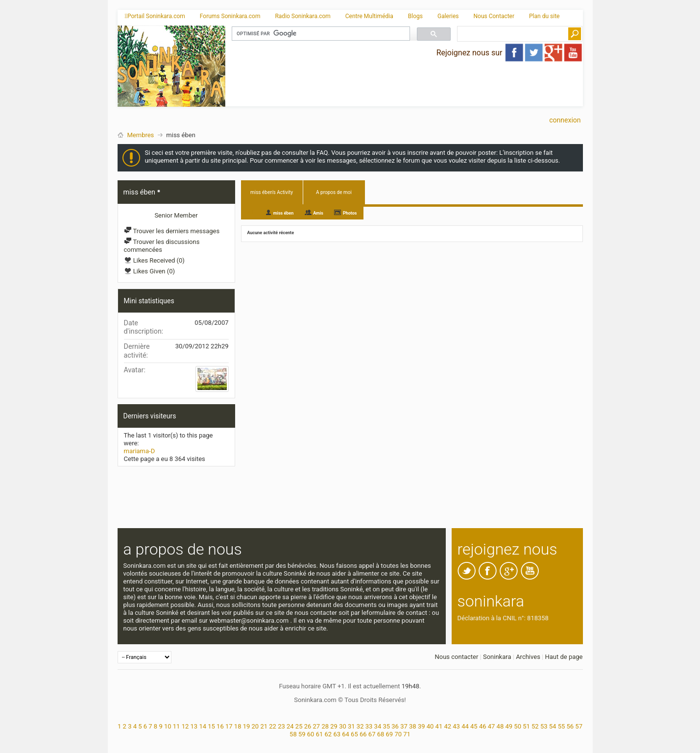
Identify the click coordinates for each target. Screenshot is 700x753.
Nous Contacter (494, 16)
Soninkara (497, 657)
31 (351, 726)
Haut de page (564, 657)
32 (360, 726)
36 (395, 726)
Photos (350, 213)
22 (273, 726)
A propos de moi (334, 192)
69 (390, 734)
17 (229, 726)
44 (465, 726)
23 (281, 726)
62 (328, 734)
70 (398, 734)
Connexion (565, 120)
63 (337, 734)
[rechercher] (320, 34)
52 (535, 726)
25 (299, 726)
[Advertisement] (404, 86)
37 (404, 726)
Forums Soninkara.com (230, 16)
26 (308, 726)
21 (264, 726)
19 (247, 726)
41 (439, 726)
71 (407, 734)
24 (290, 726)
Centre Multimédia (369, 16)
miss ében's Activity (272, 192)
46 (483, 726)
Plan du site (544, 16)
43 (456, 726)
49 (509, 726)
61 (320, 734)
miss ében (284, 213)
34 (378, 726)
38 (413, 726)
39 (422, 726)
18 (238, 726)
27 (317, 726)
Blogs (415, 16)
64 (346, 734)
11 (177, 726)
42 (447, 726)
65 (354, 734)
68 (381, 734)
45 (474, 726)
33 (369, 726)
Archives (528, 657)
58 (293, 734)
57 (579, 726)
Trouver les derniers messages (172, 231)
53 (544, 726)
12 (185, 726)
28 (325, 726)
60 (311, 734)
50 (518, 726)
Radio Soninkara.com (302, 16)
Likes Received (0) (154, 260)
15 (211, 726)
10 (168, 726)
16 (220, 726)
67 (372, 734)
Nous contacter (456, 657)
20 (255, 726)
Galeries (448, 16)
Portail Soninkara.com (155, 16)
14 (203, 726)
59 (302, 734)
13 (194, 726)
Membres (141, 135)
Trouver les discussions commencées (162, 246)
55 (562, 726)
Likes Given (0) (150, 271)
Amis (318, 213)
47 (492, 726)
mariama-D (140, 451)
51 (526, 726)
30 (343, 726)
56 (570, 726)
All (251, 212)
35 (386, 726)
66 (363, 734)
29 (334, 726)
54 (553, 726)
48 (500, 726)
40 (430, 726)
